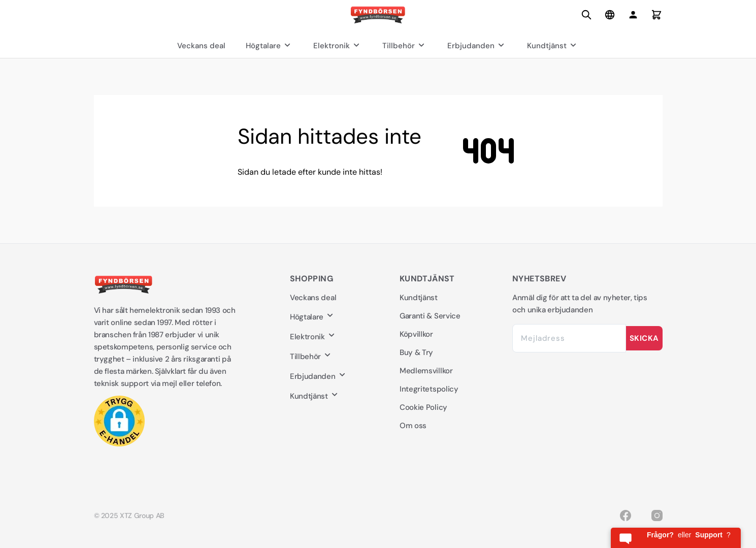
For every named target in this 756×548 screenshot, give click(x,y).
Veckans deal (201, 46)
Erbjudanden (477, 46)
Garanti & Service (430, 316)
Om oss (413, 426)
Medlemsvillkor (426, 371)
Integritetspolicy (429, 389)
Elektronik (338, 46)
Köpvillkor (416, 334)
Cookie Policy (423, 407)
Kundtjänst (553, 46)
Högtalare (269, 46)
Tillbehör (405, 46)
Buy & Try (416, 352)
